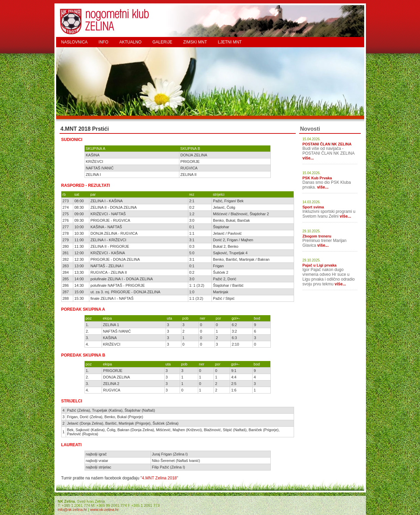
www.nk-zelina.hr (104, 510)
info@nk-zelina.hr (73, 510)
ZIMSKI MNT (195, 42)
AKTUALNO (131, 42)
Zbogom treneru (317, 236)
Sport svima (313, 207)
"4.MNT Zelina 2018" (159, 478)
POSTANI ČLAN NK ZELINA (327, 144)
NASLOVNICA (74, 42)
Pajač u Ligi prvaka (320, 265)
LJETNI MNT (230, 42)
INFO (104, 42)
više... (308, 158)
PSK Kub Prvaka (317, 178)
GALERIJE (162, 42)
